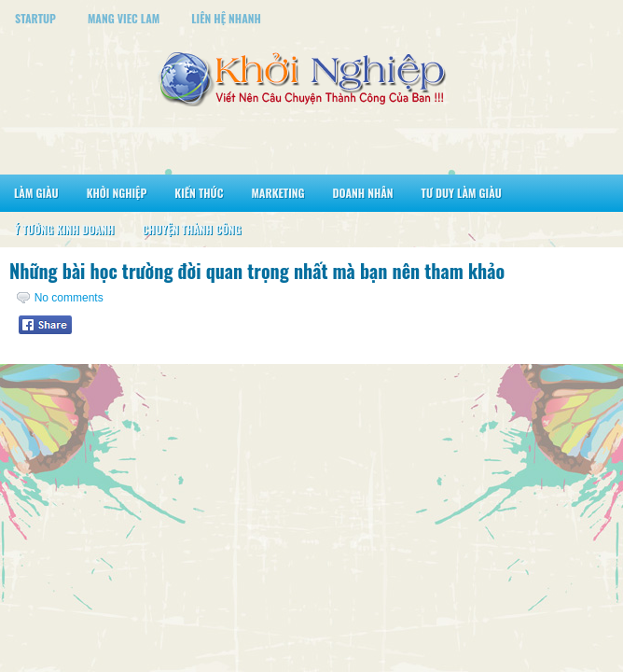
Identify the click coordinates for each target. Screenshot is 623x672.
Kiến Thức (199, 193)
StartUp (35, 18)
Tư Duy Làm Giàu (462, 193)
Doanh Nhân (363, 193)
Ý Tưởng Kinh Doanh (64, 229)
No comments (69, 298)
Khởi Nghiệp (117, 193)
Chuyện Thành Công (191, 229)
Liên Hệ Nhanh (226, 18)
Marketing (277, 193)
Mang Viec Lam (124, 18)
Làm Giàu (36, 193)
